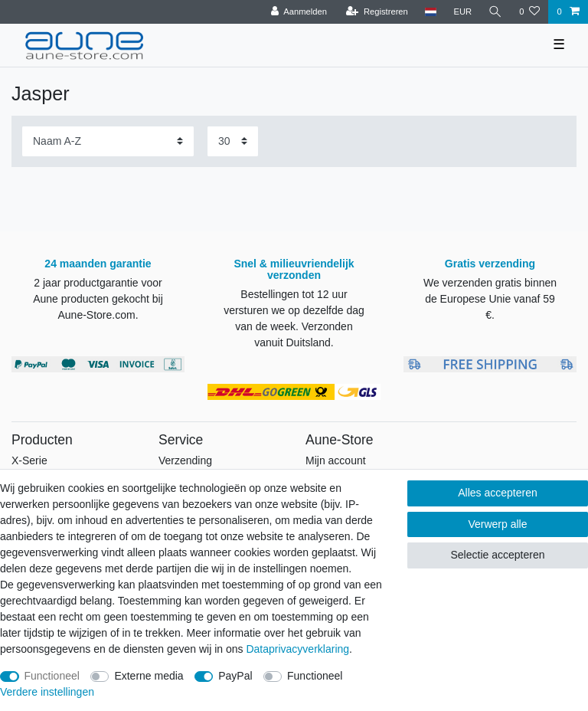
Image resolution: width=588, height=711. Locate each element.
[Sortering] (108, 141)
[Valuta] (462, 12)
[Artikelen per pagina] (233, 141)
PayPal (235, 676)
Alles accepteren (498, 493)
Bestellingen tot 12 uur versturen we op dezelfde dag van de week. (294, 310)
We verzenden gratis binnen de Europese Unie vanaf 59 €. (490, 299)
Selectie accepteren (497, 555)
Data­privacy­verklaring (297, 649)
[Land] (431, 12)
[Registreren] (377, 12)
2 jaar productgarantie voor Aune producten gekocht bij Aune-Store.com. (98, 299)
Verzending (185, 460)
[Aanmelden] (299, 12)
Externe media (149, 676)
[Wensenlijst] (529, 12)
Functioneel (52, 676)
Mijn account (336, 460)
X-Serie (29, 460)
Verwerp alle (497, 524)
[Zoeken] (495, 12)
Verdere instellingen (47, 692)
